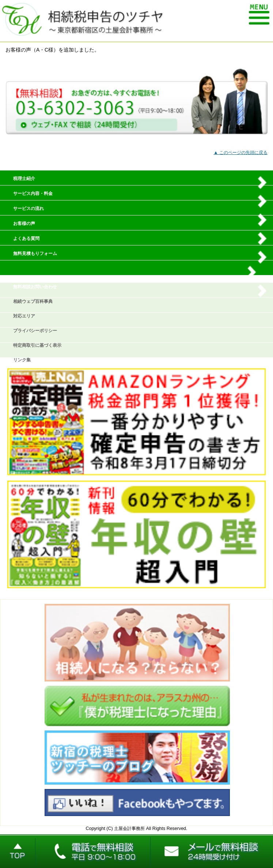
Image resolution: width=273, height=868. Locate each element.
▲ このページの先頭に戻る (240, 153)
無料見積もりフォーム (35, 253)
